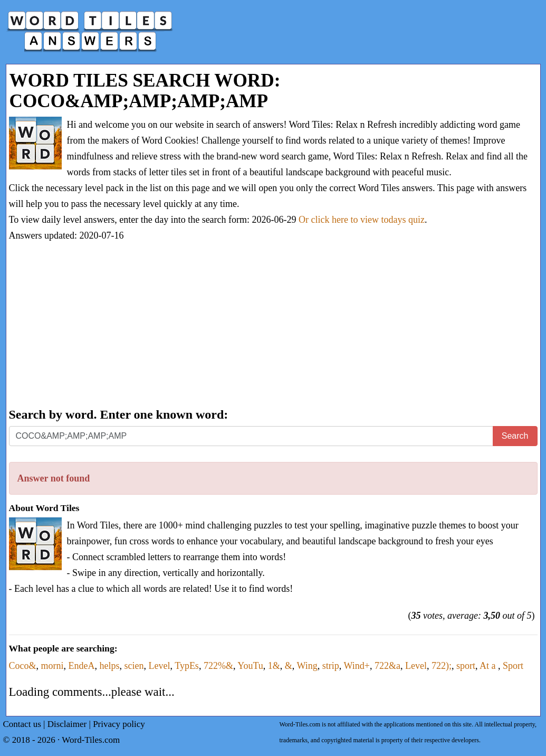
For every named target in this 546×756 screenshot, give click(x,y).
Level (159, 666)
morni (52, 666)
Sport (513, 666)
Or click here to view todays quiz (362, 220)
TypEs (187, 666)
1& (274, 666)
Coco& (23, 666)
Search (515, 436)
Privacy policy (119, 724)
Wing (307, 666)
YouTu (250, 666)
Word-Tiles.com (91, 740)
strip (331, 666)
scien (134, 666)
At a (489, 666)
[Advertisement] (273, 326)
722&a (387, 666)
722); (442, 666)
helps (109, 666)
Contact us (22, 724)
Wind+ (357, 666)
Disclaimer (67, 724)
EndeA (82, 666)
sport (466, 666)
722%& (218, 666)
